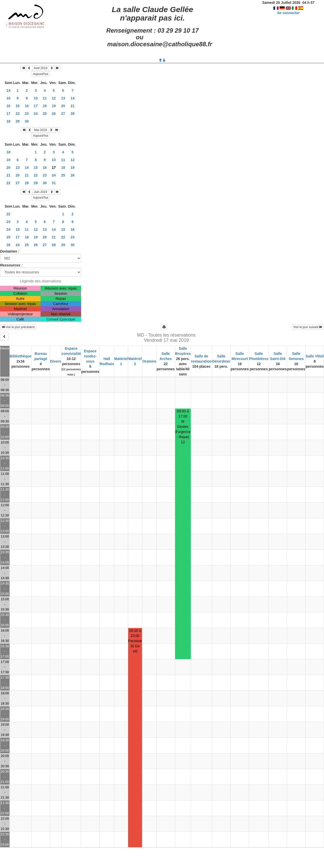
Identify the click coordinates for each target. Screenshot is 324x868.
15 (8, 98)
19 (54, 106)
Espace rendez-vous (90, 356)
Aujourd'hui (41, 74)
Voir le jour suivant (308, 327)
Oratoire (149, 361)
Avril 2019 (40, 68)
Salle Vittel (315, 356)
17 (36, 106)
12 (54, 98)
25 (45, 114)
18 (45, 106)
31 (54, 183)
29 (18, 121)
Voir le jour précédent (18, 327)
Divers (56, 361)
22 (18, 114)
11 (45, 98)
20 (63, 106)
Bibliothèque (21, 356)
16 (8, 106)
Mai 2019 (40, 130)
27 (63, 114)
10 (36, 98)
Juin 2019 (41, 192)
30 (27, 121)
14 (8, 90)
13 (63, 98)
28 (73, 114)
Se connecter (288, 13)
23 (27, 114)
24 (36, 114)
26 (54, 114)
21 (73, 106)
